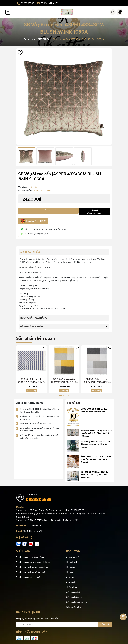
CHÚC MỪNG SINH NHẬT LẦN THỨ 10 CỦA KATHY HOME (94, 410)
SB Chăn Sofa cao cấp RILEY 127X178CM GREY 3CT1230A (97, 381)
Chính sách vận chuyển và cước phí (31, 557)
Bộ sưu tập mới (73, 557)
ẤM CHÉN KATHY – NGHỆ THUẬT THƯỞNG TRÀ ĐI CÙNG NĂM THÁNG (96, 459)
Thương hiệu (72, 587)
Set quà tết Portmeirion (76, 602)
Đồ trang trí (71, 582)
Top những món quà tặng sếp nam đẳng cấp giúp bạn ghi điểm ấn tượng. (96, 444)
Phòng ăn (70, 572)
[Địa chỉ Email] (64, 624)
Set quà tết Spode (74, 597)
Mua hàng (31, 390)
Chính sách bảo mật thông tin (29, 577)
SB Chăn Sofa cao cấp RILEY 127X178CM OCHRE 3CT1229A (64, 381)
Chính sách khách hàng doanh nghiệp (32, 567)
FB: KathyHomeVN (32, 531)
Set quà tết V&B (73, 592)
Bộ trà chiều (71, 577)
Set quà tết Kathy (74, 607)
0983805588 (39, 499)
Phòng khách (72, 562)
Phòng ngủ (71, 567)
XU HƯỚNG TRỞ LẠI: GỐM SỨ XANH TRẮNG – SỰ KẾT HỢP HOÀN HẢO (95, 475)
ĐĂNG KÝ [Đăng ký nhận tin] (105, 624)
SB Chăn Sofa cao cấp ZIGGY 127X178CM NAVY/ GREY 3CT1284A (31, 381)
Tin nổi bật (74, 403)
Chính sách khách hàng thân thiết (31, 572)
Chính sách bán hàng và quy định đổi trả (33, 562)
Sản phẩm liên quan (36, 338)
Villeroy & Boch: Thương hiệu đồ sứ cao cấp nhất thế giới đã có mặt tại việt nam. (96, 433)
